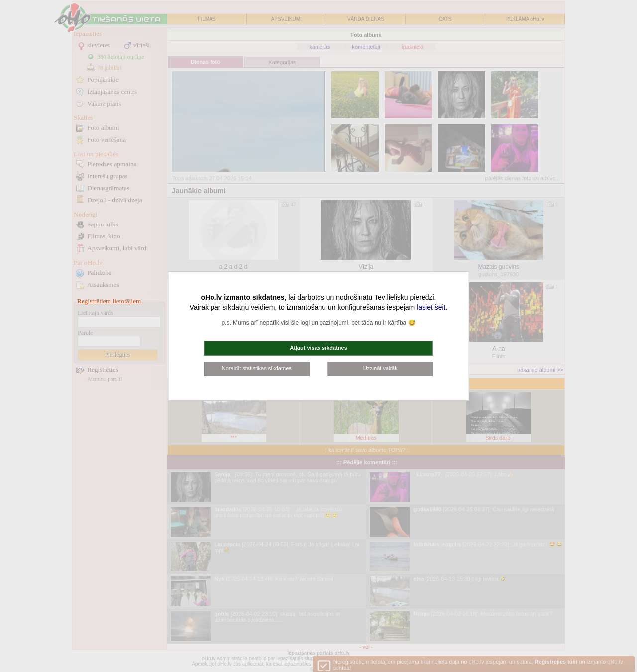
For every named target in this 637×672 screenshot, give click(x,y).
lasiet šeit (431, 307)
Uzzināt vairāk (380, 368)
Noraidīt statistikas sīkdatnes (257, 368)
